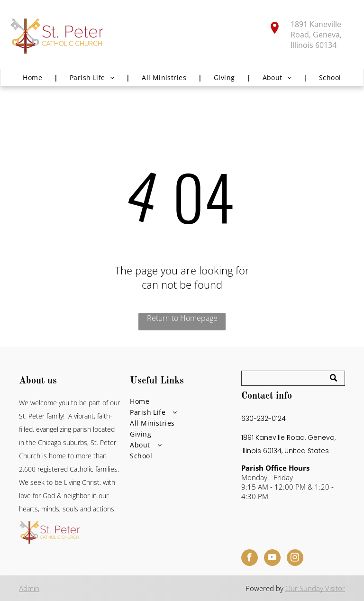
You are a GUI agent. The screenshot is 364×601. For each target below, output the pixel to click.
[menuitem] (34, 77)
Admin (29, 588)
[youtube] (272, 559)
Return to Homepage (182, 318)
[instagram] (295, 559)
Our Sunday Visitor (315, 588)
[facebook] (250, 559)
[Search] (293, 378)
